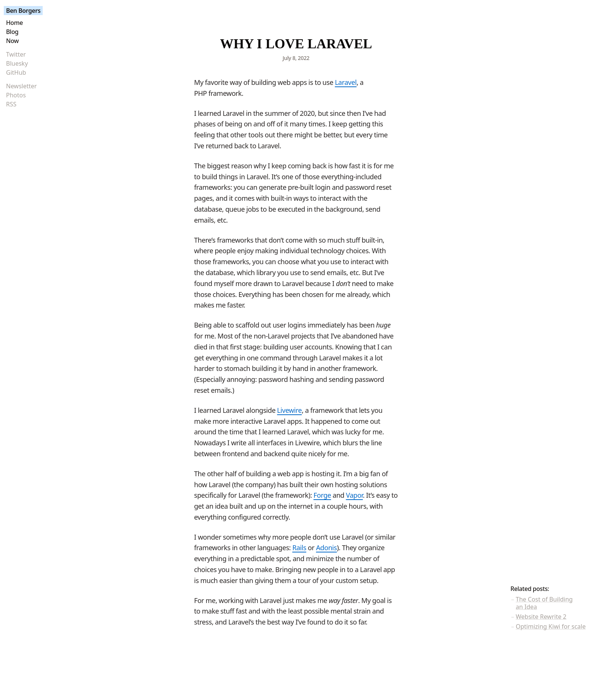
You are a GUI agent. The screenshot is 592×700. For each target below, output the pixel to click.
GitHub (16, 72)
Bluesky (17, 63)
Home (14, 23)
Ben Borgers (23, 11)
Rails (299, 548)
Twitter (16, 54)
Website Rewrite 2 (541, 617)
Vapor (354, 495)
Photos (16, 95)
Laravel (346, 82)
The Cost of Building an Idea (544, 603)
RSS (11, 104)
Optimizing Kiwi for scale (551, 626)
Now (12, 41)
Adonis (326, 548)
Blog (12, 32)
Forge (322, 495)
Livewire (289, 410)
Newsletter (21, 86)
